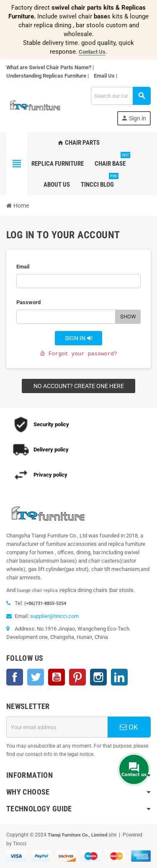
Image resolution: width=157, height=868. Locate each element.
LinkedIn (119, 677)
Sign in (79, 338)
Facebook (15, 677)
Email (23, 267)
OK (129, 727)
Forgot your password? (78, 354)
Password (28, 302)
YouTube (57, 677)
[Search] (121, 96)
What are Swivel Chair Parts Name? (49, 67)
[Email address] (57, 727)
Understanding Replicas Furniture (46, 76)
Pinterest (77, 677)
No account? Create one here (79, 386)
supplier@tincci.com (54, 616)
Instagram (98, 677)
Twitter (36, 677)
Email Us (104, 76)
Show (128, 317)
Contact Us (92, 52)
